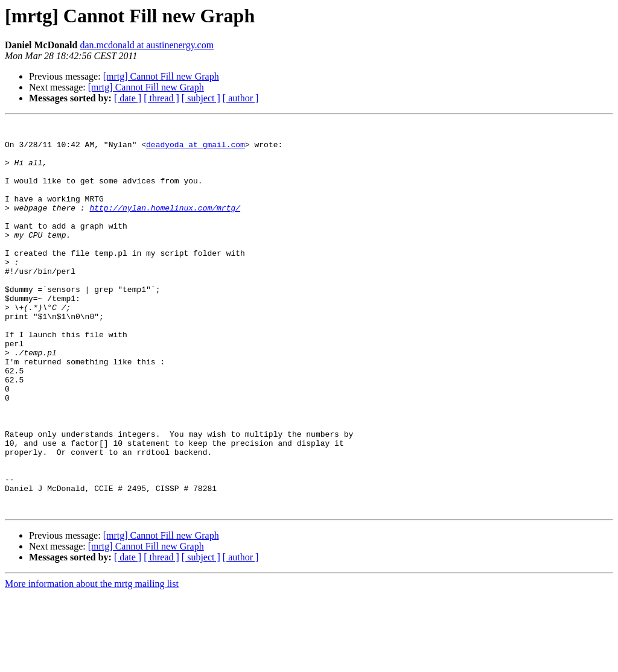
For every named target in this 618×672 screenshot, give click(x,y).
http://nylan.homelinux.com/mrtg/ (165, 226)
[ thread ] (161, 98)
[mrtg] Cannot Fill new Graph (161, 76)
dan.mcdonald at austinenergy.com (147, 45)
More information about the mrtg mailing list (92, 661)
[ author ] (241, 98)
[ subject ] (201, 98)
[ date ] (128, 98)
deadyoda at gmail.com (196, 150)
